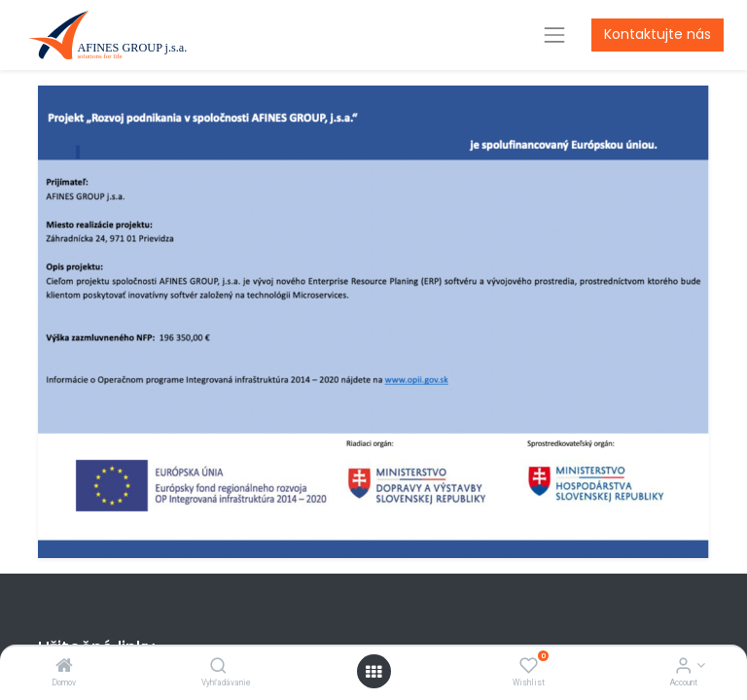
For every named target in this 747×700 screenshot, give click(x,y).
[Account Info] (683, 667)
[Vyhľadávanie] (218, 667)
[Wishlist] (529, 667)
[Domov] (64, 667)
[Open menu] (373, 672)
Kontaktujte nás (658, 34)
